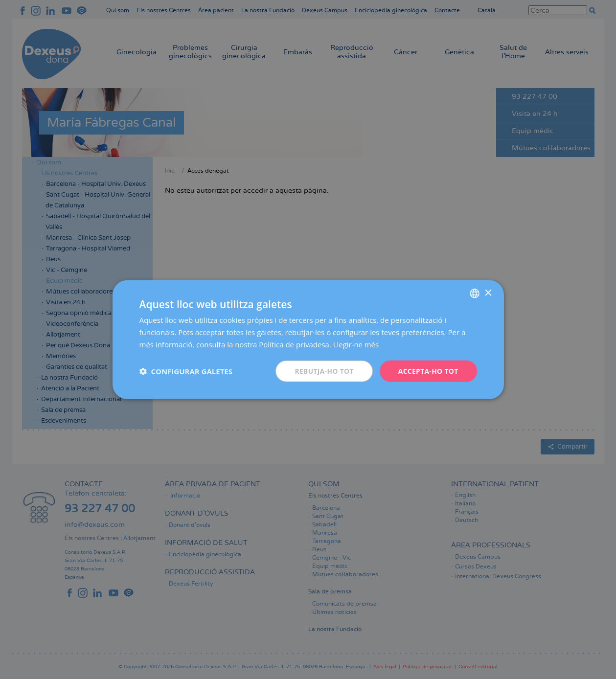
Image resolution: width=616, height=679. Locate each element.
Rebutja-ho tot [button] (322, 371)
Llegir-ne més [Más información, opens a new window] (356, 344)
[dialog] (308, 339)
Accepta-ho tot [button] (428, 371)
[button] (186, 371)
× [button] (488, 293)
